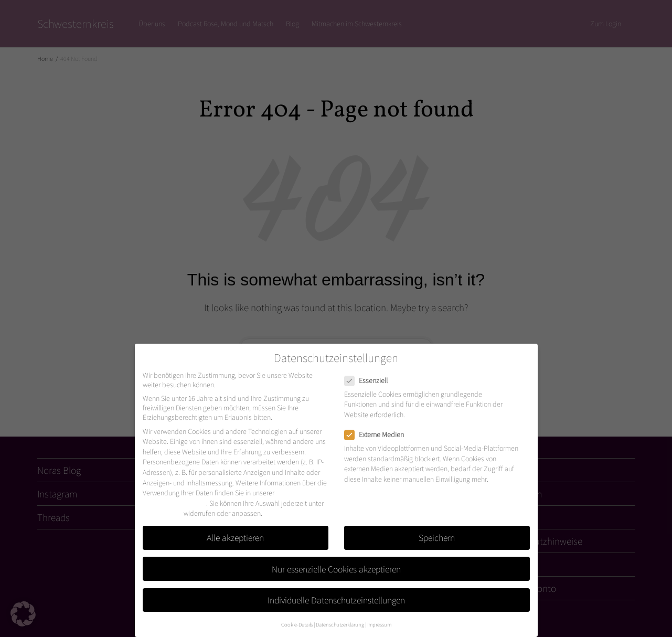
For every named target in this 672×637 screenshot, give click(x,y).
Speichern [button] (437, 538)
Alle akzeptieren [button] (235, 538)
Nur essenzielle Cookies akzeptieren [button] (336, 569)
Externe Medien (377, 434)
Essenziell (369, 380)
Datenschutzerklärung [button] (340, 624)
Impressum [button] (379, 624)
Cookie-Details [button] (297, 624)
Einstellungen (162, 513)
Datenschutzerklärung (174, 503)
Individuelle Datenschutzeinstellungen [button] (336, 600)
